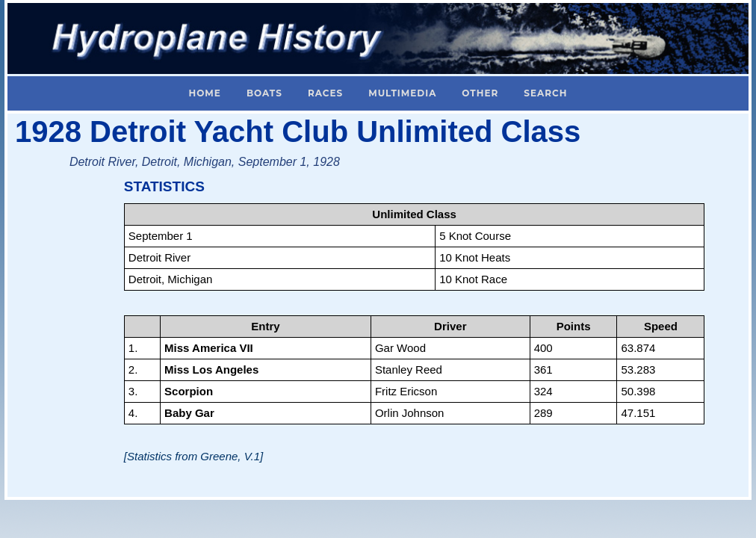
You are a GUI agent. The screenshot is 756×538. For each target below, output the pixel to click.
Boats (264, 93)
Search (545, 93)
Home (205, 93)
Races (325, 93)
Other (480, 93)
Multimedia (402, 93)
